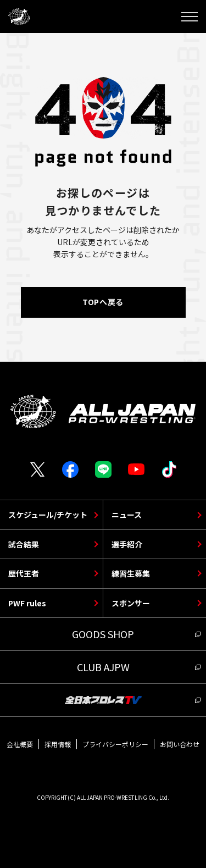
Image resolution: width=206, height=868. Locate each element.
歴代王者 (24, 573)
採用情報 (58, 744)
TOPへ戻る (103, 302)
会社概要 (20, 744)
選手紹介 (127, 544)
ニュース (127, 515)
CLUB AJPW (103, 667)
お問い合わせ (180, 744)
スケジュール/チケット (48, 515)
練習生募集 (131, 573)
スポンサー (131, 603)
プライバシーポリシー (115, 744)
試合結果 (24, 544)
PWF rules (27, 603)
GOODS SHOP (103, 634)
